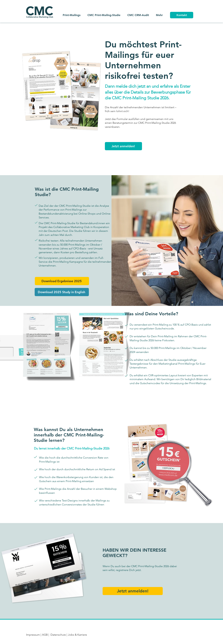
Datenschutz (58, 635)
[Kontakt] (182, 15)
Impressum (33, 635)
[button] (123, 146)
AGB (45, 635)
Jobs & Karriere (77, 635)
